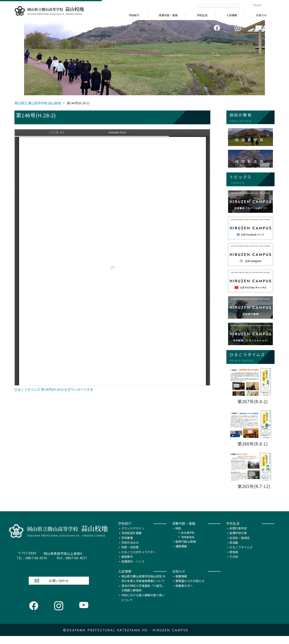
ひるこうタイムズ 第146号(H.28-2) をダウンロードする (54, 390)
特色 (178, 536)
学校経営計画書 (132, 541)
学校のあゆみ (130, 550)
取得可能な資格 (186, 549)
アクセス (257, 5)
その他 (234, 564)
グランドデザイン (133, 536)
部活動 (234, 550)
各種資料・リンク (133, 569)
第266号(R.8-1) (253, 444)
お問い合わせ (59, 588)
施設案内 (127, 564)
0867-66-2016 (32, 566)
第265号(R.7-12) (254, 487)
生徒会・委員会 (240, 545)
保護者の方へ (184, 593)
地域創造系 (188, 545)
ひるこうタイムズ (241, 555)
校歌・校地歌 (130, 555)
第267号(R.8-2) (253, 402)
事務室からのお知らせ (190, 589)
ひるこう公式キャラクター (139, 559)
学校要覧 (127, 545)
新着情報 (181, 584)
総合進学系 (188, 540)
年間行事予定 (238, 536)
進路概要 (181, 554)
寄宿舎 (234, 559)
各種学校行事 (238, 541)
